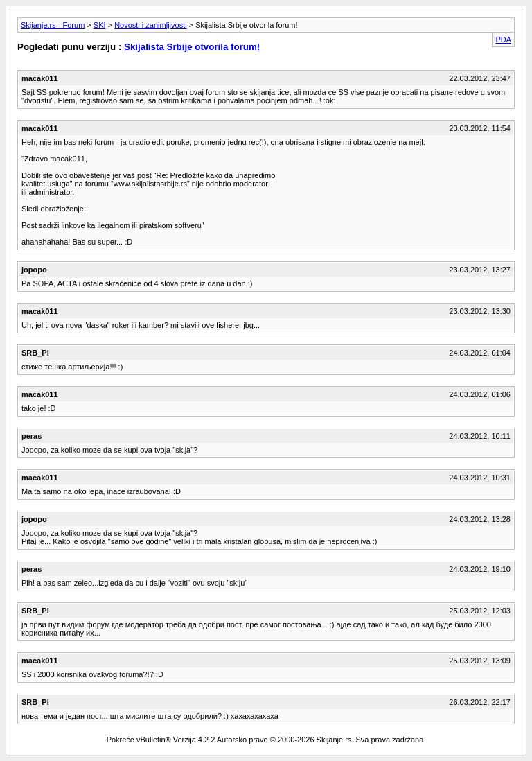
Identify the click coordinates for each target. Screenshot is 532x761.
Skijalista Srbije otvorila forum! (192, 47)
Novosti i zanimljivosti (151, 25)
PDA (503, 40)
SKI (100, 25)
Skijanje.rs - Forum (53, 25)
